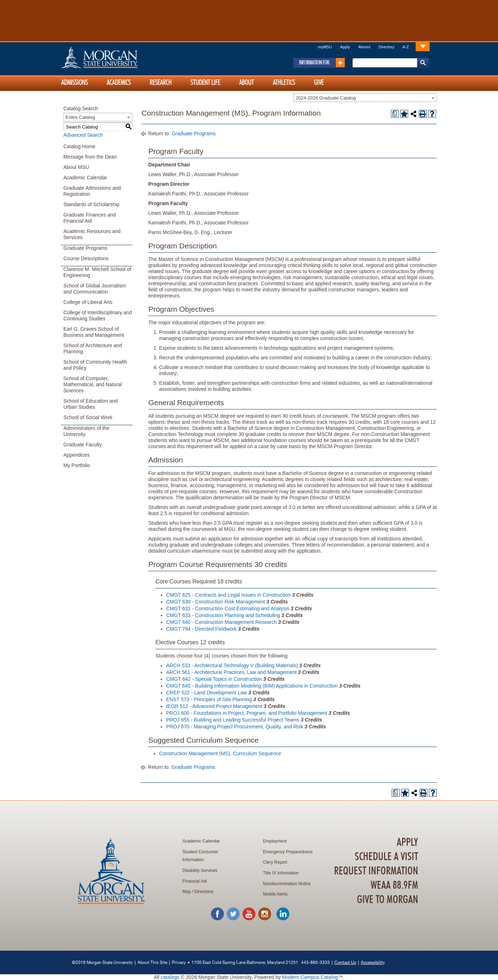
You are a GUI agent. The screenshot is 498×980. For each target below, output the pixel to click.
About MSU (76, 167)
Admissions (74, 83)
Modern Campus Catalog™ (313, 977)
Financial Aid (195, 881)
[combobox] (365, 98)
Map (187, 892)
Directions (204, 892)
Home (115, 57)
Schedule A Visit (386, 857)
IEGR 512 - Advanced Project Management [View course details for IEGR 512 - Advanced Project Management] (214, 706)
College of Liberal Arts (88, 302)
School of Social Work (88, 417)
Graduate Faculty (83, 445)
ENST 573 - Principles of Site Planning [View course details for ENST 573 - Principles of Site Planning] (209, 699)
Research (161, 83)
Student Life (205, 83)
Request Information (376, 871)
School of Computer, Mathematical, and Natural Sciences (93, 384)
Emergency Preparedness (288, 852)
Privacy (179, 962)
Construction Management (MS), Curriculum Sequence (220, 753)
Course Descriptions (86, 258)
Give (319, 83)
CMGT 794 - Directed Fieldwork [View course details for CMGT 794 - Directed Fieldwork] (201, 629)
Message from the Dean (90, 157)
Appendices (76, 455)
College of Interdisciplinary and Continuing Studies (98, 316)
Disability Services (200, 870)
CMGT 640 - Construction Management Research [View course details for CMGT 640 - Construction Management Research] (221, 622)
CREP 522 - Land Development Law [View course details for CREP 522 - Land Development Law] (206, 693)
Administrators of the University (86, 431)
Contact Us (345, 962)
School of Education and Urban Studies (91, 404)
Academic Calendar (85, 178)
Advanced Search (83, 135)
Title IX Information (281, 873)
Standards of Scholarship (91, 204)
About (246, 83)
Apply (345, 47)
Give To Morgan (388, 900)
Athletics (284, 83)
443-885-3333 (315, 962)
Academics (119, 83)
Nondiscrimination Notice (287, 884)
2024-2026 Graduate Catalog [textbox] (326, 98)
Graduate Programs (85, 248)
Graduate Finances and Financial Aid (90, 218)
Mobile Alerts (275, 894)
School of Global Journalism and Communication (95, 289)
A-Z (406, 47)
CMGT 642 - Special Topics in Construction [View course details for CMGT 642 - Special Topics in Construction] (214, 679)
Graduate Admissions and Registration (92, 191)
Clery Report (275, 862)
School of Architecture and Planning (93, 348)
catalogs (170, 977)
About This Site (152, 962)
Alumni (364, 47)
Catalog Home (79, 146)
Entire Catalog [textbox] (80, 117)
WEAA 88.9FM (394, 886)
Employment (275, 841)
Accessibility (373, 962)
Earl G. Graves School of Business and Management (94, 332)
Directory (386, 47)
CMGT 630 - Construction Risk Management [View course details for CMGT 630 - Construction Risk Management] (216, 602)
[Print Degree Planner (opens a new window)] (395, 114)
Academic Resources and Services (92, 234)
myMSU (325, 47)
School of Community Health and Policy (95, 365)
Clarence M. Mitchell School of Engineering (97, 272)
